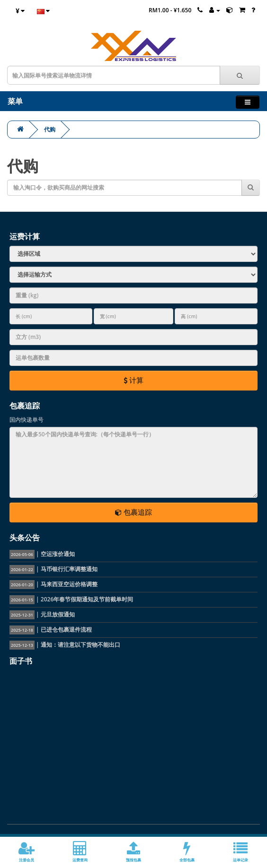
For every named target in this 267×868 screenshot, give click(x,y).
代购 (50, 129)
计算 (133, 380)
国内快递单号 (27, 420)
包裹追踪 (133, 512)
